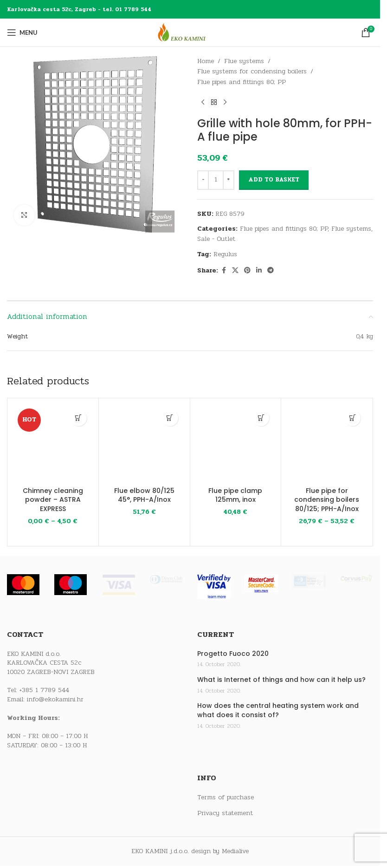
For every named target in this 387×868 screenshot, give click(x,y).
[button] (170, 418)
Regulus (225, 254)
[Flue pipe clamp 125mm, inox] (236, 444)
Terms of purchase (226, 797)
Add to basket (274, 180)
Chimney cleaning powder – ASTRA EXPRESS (53, 500)
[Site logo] (190, 32)
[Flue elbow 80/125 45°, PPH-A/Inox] (144, 444)
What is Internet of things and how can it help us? (281, 680)
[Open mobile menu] (22, 32)
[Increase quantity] (229, 180)
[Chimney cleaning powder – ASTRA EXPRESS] (53, 444)
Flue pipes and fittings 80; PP (242, 82)
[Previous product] (203, 102)
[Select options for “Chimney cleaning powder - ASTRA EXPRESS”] (79, 418)
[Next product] (225, 102)
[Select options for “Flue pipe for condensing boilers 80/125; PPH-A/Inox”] (352, 418)
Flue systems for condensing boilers (252, 71)
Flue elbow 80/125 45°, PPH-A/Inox (144, 495)
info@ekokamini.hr (55, 699)
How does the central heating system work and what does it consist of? (278, 710)
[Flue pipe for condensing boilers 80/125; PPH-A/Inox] (327, 444)
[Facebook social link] (224, 271)
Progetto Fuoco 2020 (233, 654)
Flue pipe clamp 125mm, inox (235, 495)
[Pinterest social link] (247, 271)
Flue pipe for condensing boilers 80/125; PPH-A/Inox (327, 500)
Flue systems (244, 61)
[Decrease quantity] (203, 180)
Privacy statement (225, 813)
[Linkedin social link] (259, 271)
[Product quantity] (216, 180)
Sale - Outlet (216, 239)
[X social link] (235, 271)
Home (206, 61)
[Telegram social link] (271, 271)
